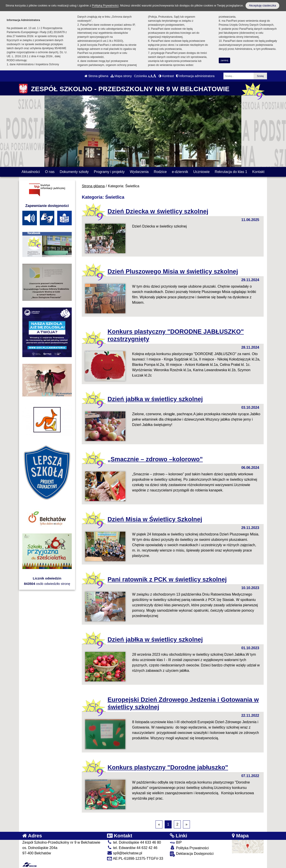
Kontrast (166, 76)
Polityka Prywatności (189, 848)
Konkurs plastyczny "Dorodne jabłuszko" (168, 767)
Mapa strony (121, 76)
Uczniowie (201, 172)
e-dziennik (180, 172)
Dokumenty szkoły (74, 172)
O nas (50, 172)
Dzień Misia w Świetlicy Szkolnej (155, 519)
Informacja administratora (195, 76)
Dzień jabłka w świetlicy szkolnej (155, 399)
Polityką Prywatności (105, 5)
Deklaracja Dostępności (192, 854)
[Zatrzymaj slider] (143, 162)
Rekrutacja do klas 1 (231, 172)
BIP (176, 842)
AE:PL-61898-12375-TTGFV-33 (135, 859)
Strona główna (96, 76)
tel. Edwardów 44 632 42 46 (132, 848)
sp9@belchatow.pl (125, 853)
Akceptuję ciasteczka (262, 5)
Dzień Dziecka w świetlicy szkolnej (158, 211)
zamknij (224, 60)
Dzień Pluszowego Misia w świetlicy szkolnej (173, 271)
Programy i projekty (109, 172)
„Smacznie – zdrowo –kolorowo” (155, 459)
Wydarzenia (139, 172)
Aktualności (31, 172)
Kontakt (258, 172)
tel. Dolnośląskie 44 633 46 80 (134, 842)
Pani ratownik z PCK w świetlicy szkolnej (167, 579)
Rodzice (160, 172)
